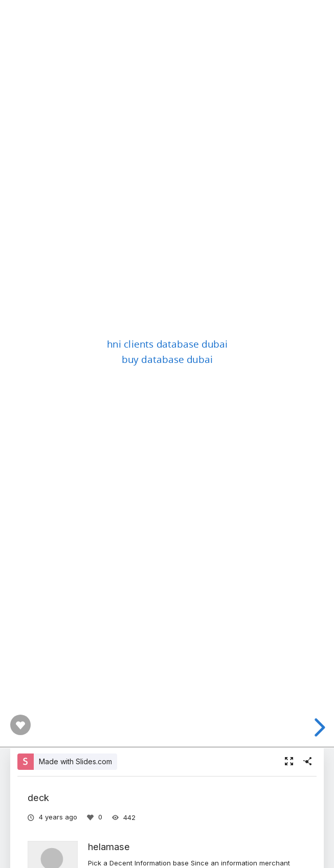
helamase (109, 847)
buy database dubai (167, 359)
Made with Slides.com (75, 761)
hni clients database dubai (167, 343)
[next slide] (318, 727)
